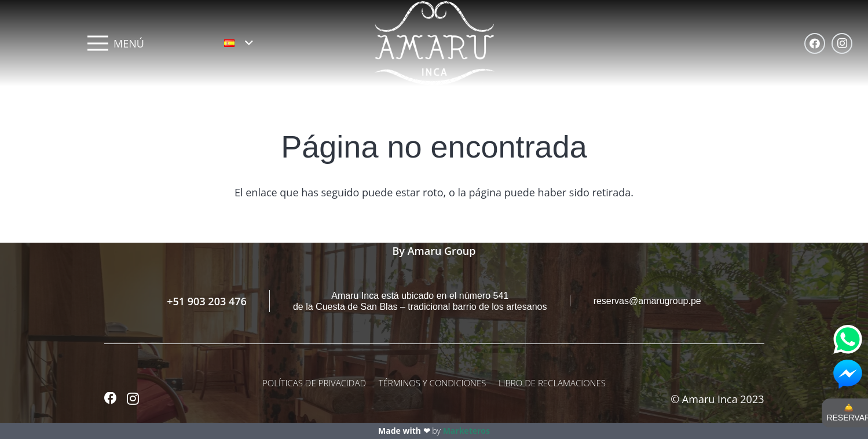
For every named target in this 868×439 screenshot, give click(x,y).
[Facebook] (815, 43)
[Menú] (116, 43)
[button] (238, 43)
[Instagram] (842, 43)
